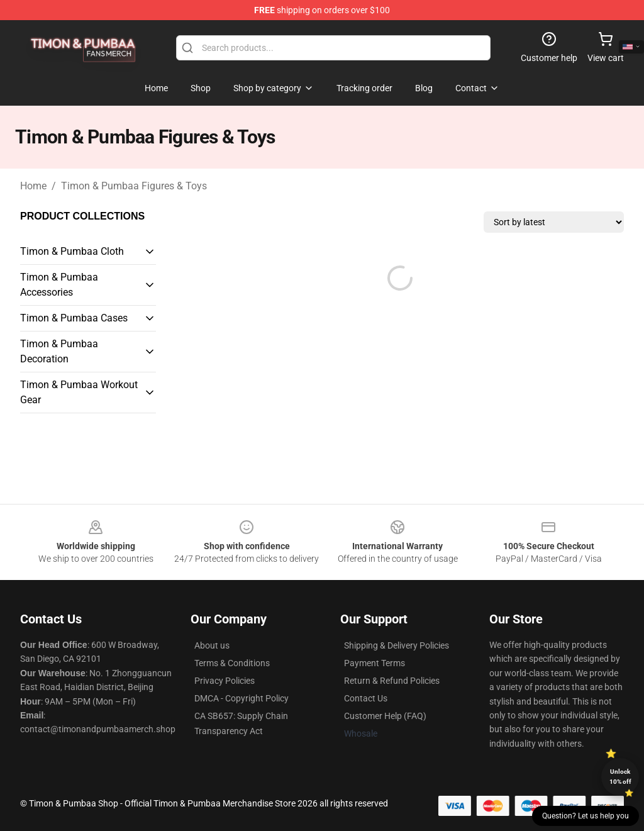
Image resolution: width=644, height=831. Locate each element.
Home (33, 186)
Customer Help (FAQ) (385, 716)
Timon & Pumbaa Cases (74, 318)
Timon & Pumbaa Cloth (72, 251)
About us (212, 645)
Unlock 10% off (620, 777)
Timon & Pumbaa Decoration (59, 351)
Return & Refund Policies (392, 681)
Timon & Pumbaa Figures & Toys (134, 186)
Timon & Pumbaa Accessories (59, 285)
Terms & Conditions (232, 663)
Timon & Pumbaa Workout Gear (79, 392)
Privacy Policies (225, 681)
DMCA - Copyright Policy (241, 698)
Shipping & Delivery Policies (397, 645)
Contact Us (366, 698)
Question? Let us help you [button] (586, 816)
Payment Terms (375, 663)
